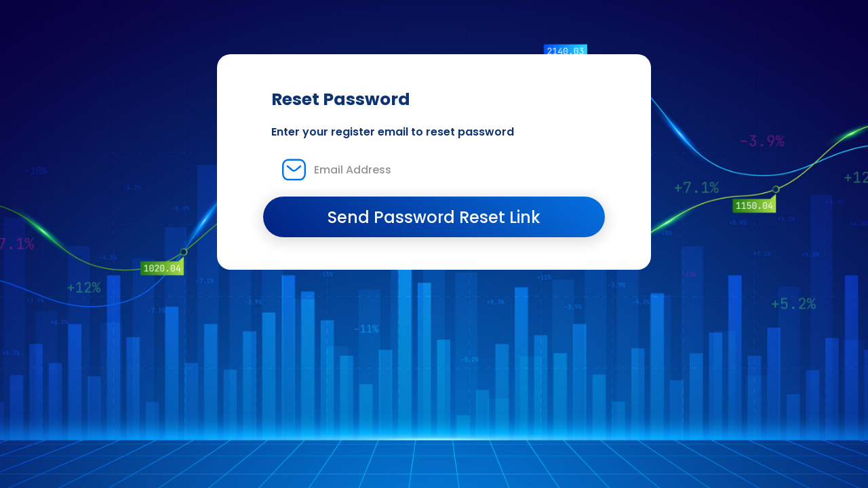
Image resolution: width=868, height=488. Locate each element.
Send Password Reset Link (434, 217)
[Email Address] (434, 170)
